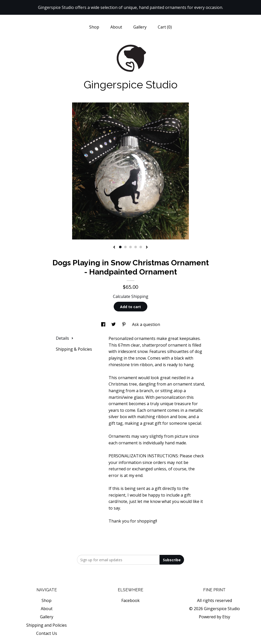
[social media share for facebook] (104, 324)
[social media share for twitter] (114, 324)
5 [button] (141, 247)
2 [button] (125, 247)
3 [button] (130, 247)
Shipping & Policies (74, 349)
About (116, 27)
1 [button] (120, 247)
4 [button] (136, 247)
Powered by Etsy (214, 617)
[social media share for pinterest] (124, 324)
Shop (94, 27)
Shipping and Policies (47, 625)
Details (65, 338)
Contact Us (47, 633)
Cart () (165, 27)
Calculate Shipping (131, 296)
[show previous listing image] (114, 248)
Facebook (130, 600)
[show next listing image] (147, 248)
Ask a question (146, 324)
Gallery (140, 27)
